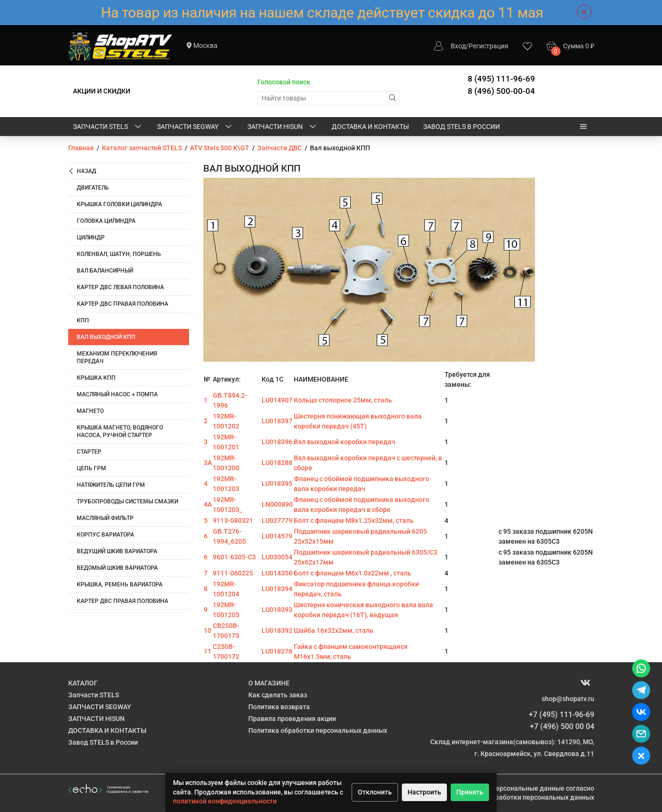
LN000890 (277, 504)
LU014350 (277, 573)
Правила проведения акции (292, 719)
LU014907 (277, 400)
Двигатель (93, 188)
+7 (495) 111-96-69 (562, 715)
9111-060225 (233, 573)
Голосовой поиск (284, 82)
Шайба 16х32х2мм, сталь (334, 630)
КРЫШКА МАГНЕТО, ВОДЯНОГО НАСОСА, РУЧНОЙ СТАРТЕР (120, 431)
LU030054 (277, 557)
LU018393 (277, 610)
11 (208, 651)
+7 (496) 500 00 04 (562, 726)
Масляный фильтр (105, 518)
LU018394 (277, 589)
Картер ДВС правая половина (122, 304)
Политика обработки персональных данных (318, 730)
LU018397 (277, 421)
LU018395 (277, 484)
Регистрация (489, 46)
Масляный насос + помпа (117, 394)
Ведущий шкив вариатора (117, 551)
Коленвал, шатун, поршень (119, 254)
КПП (83, 320)
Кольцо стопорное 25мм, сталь (343, 400)
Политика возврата (279, 707)
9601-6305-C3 (234, 557)
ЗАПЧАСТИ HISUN (282, 127)
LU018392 (277, 630)
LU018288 (277, 463)
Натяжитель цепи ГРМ (111, 485)
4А (208, 504)
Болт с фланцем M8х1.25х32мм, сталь (354, 520)
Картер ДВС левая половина (120, 287)
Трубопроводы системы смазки (127, 502)
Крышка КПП (96, 378)
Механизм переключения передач (117, 357)
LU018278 (277, 651)
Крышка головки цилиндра (119, 204)
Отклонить (375, 792)
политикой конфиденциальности (225, 801)
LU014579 (277, 536)
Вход (458, 46)
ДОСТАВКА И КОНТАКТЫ (370, 127)
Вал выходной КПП (106, 337)
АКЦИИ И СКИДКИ (102, 91)
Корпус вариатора (105, 535)
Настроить (424, 792)
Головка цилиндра (106, 221)
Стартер (89, 452)
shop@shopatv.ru (568, 699)
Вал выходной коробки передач (345, 442)
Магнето (90, 411)
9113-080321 (233, 520)
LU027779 (277, 520)
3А (208, 463)
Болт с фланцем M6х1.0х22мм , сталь (353, 573)
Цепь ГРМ (91, 468)
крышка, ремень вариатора (120, 584)
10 (208, 630)
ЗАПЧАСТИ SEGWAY (195, 127)
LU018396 (277, 442)
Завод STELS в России (462, 127)
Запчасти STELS (108, 127)
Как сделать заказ (278, 695)
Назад (82, 171)
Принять (470, 792)
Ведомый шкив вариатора (117, 568)
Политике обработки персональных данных (525, 797)
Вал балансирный (105, 271)
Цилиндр (91, 237)
